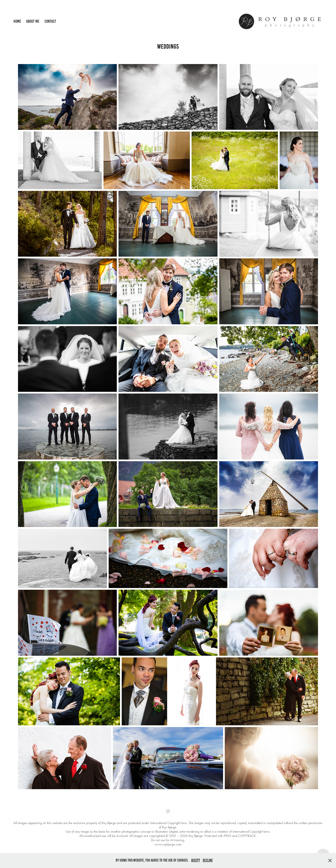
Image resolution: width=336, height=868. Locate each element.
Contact (50, 21)
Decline (208, 860)
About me (33, 21)
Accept (196, 860)
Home (17, 21)
